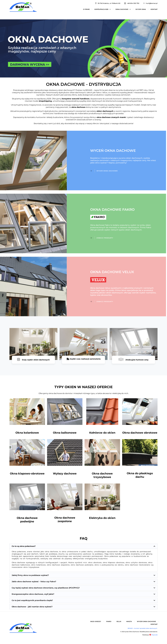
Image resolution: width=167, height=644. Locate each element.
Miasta (129, 623)
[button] (83, 548)
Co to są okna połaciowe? (24, 548)
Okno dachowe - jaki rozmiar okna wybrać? (32, 608)
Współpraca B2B (103, 9)
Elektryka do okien (102, 519)
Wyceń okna (141, 9)
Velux (119, 623)
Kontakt (154, 9)
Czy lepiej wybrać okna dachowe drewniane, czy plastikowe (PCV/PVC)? (46, 589)
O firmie (86, 9)
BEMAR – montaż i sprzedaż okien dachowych (143, 630)
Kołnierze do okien (102, 434)
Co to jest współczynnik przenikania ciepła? (32, 602)
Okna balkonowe (65, 434)
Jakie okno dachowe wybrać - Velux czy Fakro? (34, 583)
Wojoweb (153, 636)
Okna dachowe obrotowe (140, 434)
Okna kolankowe (27, 434)
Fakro (109, 623)
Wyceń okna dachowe (146, 623)
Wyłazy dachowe (65, 475)
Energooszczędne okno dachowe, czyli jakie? (33, 596)
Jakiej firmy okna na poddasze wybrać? (30, 577)
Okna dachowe (123, 9)
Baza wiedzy (96, 623)
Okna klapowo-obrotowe (27, 475)
